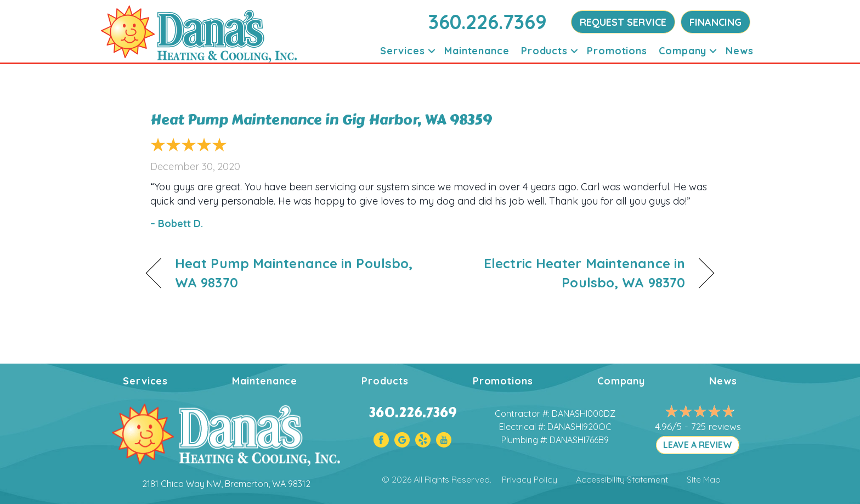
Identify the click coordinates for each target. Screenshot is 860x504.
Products (544, 51)
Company (683, 51)
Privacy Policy (530, 479)
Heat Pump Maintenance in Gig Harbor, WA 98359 (321, 120)
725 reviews (716, 426)
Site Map (704, 479)
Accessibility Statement (622, 479)
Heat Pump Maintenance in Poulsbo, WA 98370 (294, 273)
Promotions (617, 51)
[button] (432, 51)
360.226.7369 (488, 22)
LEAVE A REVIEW (698, 445)
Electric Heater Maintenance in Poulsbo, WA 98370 (566, 273)
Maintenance (477, 51)
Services (403, 51)
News (740, 51)
